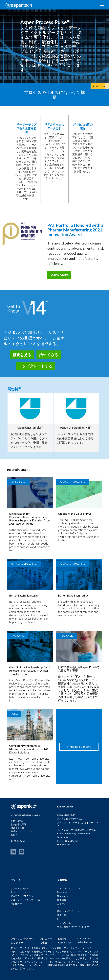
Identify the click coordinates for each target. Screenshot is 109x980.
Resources (62, 892)
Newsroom (62, 896)
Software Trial (64, 845)
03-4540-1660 (18, 841)
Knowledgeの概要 (66, 815)
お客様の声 (16, 904)
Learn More (59, 275)
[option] (30, 422)
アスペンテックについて (70, 888)
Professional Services (67, 841)
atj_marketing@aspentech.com (25, 815)
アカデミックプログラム (23, 896)
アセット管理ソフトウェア (38, 955)
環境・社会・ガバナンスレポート (74, 927)
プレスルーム (64, 923)
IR (58, 919)
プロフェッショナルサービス (25, 900)
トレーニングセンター (22, 892)
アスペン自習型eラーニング (71, 819)
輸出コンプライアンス (68, 911)
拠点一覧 (62, 915)
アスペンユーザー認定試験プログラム (76, 830)
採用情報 (62, 900)
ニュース (62, 904)
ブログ (60, 907)
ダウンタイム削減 (34, 958)
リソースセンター (20, 888)
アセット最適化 (33, 951)
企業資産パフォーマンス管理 (46, 948)
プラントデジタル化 (42, 962)
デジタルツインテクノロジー (76, 962)
